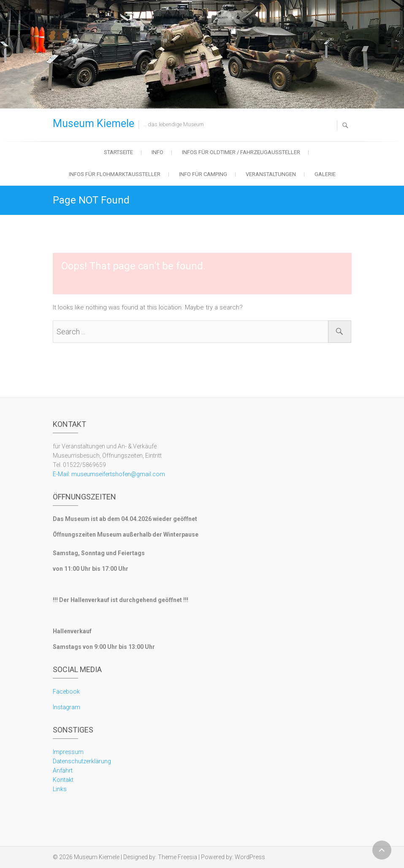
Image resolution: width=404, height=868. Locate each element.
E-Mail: (61, 474)
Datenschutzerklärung (82, 761)
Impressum (68, 752)
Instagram (66, 707)
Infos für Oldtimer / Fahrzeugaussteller (241, 152)
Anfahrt (63, 770)
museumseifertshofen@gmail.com (118, 474)
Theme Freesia (178, 857)
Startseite (118, 152)
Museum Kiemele (94, 123)
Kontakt (63, 780)
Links (60, 789)
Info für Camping (203, 174)
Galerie (325, 174)
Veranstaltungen (271, 174)
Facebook (66, 692)
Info (157, 152)
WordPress (250, 857)
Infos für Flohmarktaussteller (115, 174)
